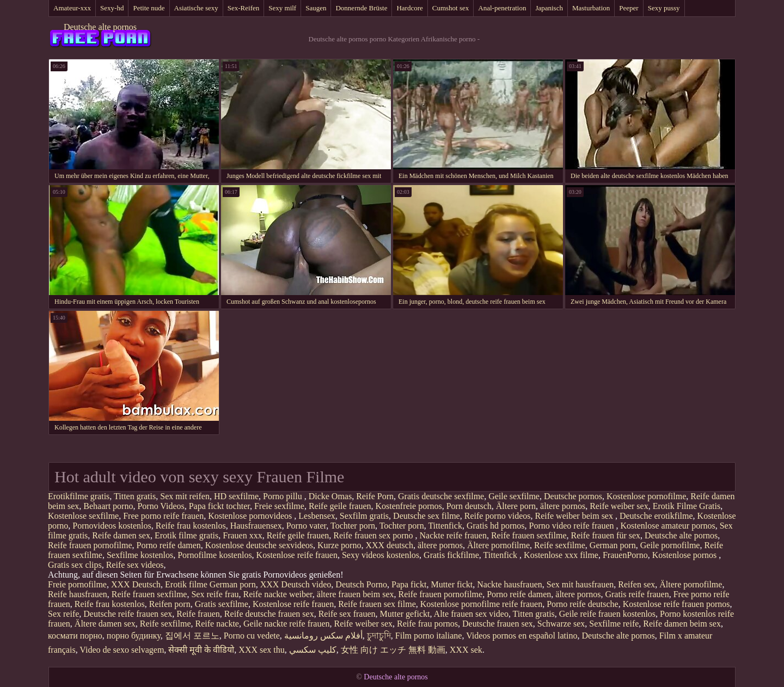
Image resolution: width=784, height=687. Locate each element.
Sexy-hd (112, 8)
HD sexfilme (236, 496)
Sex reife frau (215, 594)
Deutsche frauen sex (498, 624)
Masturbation (591, 8)
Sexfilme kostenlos (140, 555)
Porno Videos (161, 506)
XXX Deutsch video (296, 584)
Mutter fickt (452, 584)
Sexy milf (282, 8)
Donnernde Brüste (361, 8)
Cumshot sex (451, 8)
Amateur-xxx (72, 8)
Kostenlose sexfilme (83, 516)
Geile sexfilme (514, 496)
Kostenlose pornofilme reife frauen (481, 604)
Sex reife (63, 614)
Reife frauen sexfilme (529, 535)
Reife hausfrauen (78, 594)
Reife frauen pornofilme (90, 545)
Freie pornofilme (77, 584)
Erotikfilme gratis (79, 496)
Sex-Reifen (243, 8)
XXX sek (466, 650)
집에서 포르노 (192, 636)
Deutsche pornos (573, 496)
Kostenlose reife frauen (297, 555)
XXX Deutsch (136, 584)
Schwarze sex (561, 624)
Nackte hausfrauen (510, 584)
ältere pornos (563, 506)
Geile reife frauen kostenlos (607, 614)
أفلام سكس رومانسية (323, 636)
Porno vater (307, 526)
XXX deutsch (389, 545)
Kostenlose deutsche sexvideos (259, 545)
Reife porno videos (498, 516)
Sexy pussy (664, 8)
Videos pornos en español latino (522, 636)
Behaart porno (108, 506)
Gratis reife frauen (637, 594)
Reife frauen (198, 614)
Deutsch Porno (361, 584)
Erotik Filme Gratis (687, 506)
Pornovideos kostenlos (112, 526)
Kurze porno (339, 545)
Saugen (316, 8)
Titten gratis (135, 496)
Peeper (629, 8)
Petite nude (149, 8)
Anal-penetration (502, 8)
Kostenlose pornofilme (646, 496)
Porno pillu (284, 496)
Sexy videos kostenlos (381, 555)
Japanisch (549, 8)
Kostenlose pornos (686, 555)
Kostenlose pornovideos (251, 516)
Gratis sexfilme (222, 604)
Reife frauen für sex (606, 535)
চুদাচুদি (379, 636)
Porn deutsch (469, 506)
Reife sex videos (135, 565)
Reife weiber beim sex (575, 516)
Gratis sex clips (75, 565)
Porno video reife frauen (573, 526)
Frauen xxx (242, 535)
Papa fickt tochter (219, 506)
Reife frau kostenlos (191, 526)
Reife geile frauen (340, 506)
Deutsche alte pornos (100, 27)
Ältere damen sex (105, 624)
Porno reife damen (169, 545)
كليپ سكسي (313, 650)
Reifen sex (636, 584)
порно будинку (134, 636)
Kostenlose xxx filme (561, 555)
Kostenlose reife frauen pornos (676, 604)
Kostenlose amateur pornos (668, 526)
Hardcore (409, 8)
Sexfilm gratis (364, 516)
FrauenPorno (625, 555)
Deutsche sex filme (427, 516)
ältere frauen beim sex (356, 594)
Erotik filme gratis (186, 535)
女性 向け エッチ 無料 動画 (393, 650)
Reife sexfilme (560, 545)
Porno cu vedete (252, 636)
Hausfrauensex (256, 526)
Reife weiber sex (619, 506)
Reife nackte (217, 624)
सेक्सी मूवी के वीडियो (201, 650)
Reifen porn (170, 604)
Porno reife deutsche (583, 604)
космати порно (75, 636)
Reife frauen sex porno (374, 535)
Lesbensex (317, 516)
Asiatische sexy (196, 8)
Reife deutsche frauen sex (269, 614)
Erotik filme (186, 584)
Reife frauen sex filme (377, 604)
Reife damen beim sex (682, 624)
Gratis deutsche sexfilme (441, 496)
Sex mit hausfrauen (580, 584)
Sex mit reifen (185, 496)
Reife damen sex (121, 535)
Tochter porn (353, 526)
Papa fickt (409, 584)
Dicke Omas (330, 496)
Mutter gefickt (405, 614)
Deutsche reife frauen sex (128, 614)
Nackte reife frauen (453, 535)
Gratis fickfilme (451, 555)
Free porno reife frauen (163, 516)
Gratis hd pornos (496, 526)
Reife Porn (375, 496)
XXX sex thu (261, 650)
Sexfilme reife (614, 624)
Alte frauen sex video (471, 614)
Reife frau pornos (427, 624)
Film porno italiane (429, 636)
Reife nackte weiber (278, 594)
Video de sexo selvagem (122, 650)
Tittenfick (445, 526)
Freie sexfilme (279, 506)
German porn (613, 545)
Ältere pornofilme (498, 545)
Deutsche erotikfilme (656, 516)
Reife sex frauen (347, 614)
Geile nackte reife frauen (287, 624)
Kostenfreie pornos (409, 506)
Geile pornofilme (670, 545)
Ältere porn (516, 506)
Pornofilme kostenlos (215, 555)
